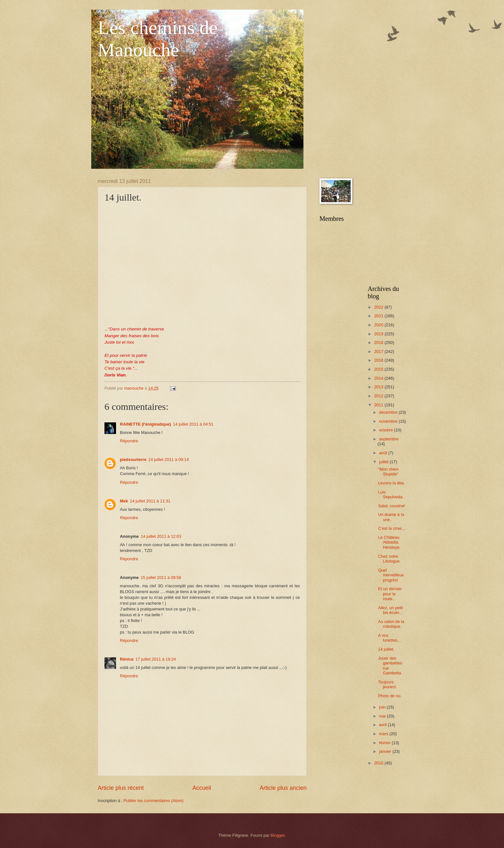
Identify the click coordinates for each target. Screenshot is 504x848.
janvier (386, 751)
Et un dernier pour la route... (390, 594)
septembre (389, 439)
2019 (379, 334)
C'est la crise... (392, 528)
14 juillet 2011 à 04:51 (193, 424)
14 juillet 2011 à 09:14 (168, 460)
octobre (387, 430)
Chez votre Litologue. (389, 559)
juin (383, 707)
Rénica (127, 659)
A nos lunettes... (389, 638)
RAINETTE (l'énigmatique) (145, 424)
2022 (379, 307)
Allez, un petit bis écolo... (390, 610)
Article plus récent (121, 788)
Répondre (129, 441)
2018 (379, 343)
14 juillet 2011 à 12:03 (161, 536)
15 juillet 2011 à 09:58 (161, 577)
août (384, 453)
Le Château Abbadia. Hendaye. (389, 542)
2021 (379, 316)
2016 (379, 360)
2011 (379, 405)
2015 (379, 369)
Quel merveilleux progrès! (391, 575)
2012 (379, 396)
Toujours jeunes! (387, 684)
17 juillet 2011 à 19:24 (156, 659)
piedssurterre (133, 460)
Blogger (278, 835)
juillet (384, 462)
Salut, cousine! (392, 506)
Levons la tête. (392, 483)
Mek (124, 501)
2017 (379, 352)
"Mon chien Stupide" (388, 472)
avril (383, 725)
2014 (379, 378)
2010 (379, 763)
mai (383, 716)
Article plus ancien (283, 788)
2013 (379, 387)
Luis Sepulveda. (391, 494)
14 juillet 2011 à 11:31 (150, 501)
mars (384, 734)
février (385, 743)
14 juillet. (386, 649)
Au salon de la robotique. (391, 624)
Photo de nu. (390, 696)
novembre (389, 421)
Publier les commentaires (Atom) (153, 801)
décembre (389, 412)
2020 (379, 325)
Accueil (202, 788)
